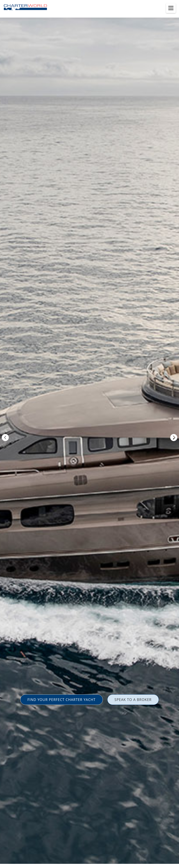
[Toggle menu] (171, 8)
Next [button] (174, 438)
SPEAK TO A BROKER (133, 700)
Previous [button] (5, 438)
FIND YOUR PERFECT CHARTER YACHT (62, 700)
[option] (89, 434)
